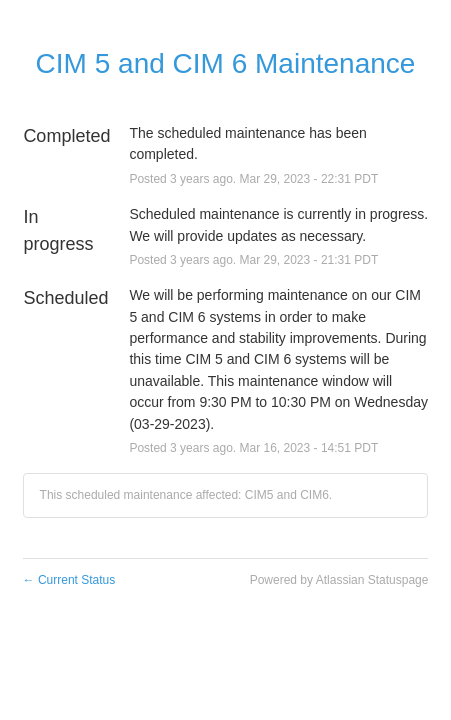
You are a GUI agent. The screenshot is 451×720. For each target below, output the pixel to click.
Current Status (69, 580)
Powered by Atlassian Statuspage (339, 580)
